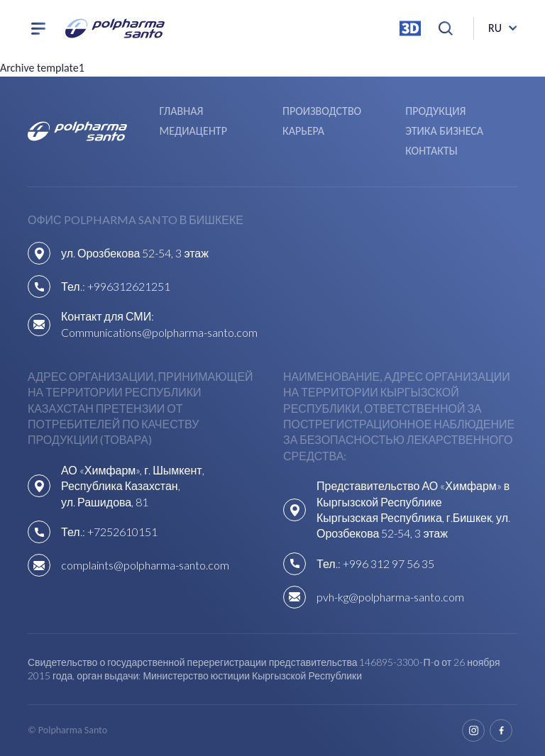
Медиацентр (193, 131)
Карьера (303, 131)
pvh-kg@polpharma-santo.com (390, 597)
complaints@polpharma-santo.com (145, 565)
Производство (322, 111)
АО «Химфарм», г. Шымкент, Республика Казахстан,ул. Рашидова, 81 (133, 486)
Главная (182, 111)
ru (495, 28)
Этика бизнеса (444, 131)
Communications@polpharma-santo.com (159, 332)
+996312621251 (129, 286)
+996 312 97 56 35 (389, 563)
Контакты (431, 151)
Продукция (435, 111)
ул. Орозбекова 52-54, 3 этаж (135, 253)
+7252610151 (122, 532)
